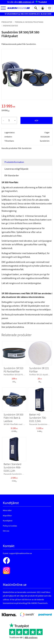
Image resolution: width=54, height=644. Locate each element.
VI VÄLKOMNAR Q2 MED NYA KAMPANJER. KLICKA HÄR (28, 14)
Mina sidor (7, 511)
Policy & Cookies (10, 526)
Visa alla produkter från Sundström (16, 148)
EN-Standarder (12, 176)
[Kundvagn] (50, 8)
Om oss (6, 531)
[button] (3, 8)
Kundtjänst (8, 521)
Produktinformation (14, 162)
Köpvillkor (7, 516)
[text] (27, 107)
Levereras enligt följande (16, 169)
